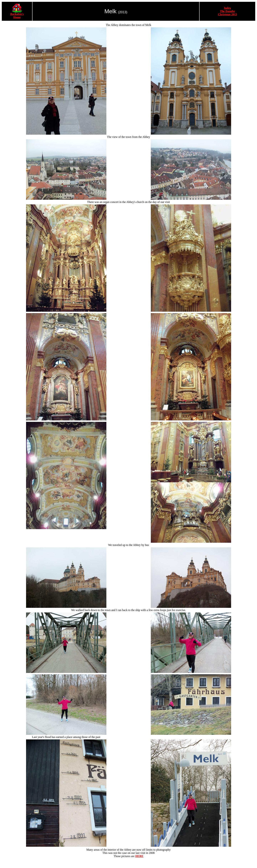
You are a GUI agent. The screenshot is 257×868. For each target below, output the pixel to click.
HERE (139, 856)
